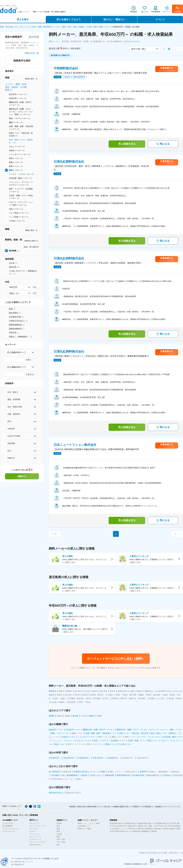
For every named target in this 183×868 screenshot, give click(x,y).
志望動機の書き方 (162, 823)
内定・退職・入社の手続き (153, 826)
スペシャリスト (35, 837)
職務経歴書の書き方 (146, 823)
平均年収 (132, 829)
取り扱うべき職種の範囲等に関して (118, 807)
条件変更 (34, 37)
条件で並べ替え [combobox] (139, 49)
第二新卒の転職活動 (173, 826)
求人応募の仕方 (121, 826)
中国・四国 (61, 839)
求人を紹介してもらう (69, 19)
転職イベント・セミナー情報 (89, 823)
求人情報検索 (7, 826)
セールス (33, 831)
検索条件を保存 (22, 61)
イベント (160, 19)
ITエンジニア (34, 823)
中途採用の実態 (168, 829)
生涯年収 (140, 829)
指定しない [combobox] (15, 293)
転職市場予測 (120, 831)
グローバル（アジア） (38, 842)
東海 (58, 831)
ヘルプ (178, 807)
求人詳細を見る (127, 144)
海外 (58, 845)
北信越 (59, 834)
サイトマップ (169, 807)
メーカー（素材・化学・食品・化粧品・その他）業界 (75, 27)
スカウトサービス (9, 831)
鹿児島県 (47, 27)
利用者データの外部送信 (142, 807)
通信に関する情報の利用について (90, 807)
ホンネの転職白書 (133, 831)
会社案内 (142, 853)
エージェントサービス (11, 829)
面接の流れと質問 (135, 826)
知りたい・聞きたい (114, 19)
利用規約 (73, 807)
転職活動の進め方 (117, 823)
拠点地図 (153, 853)
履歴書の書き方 (131, 823)
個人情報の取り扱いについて (22, 862)
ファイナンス (34, 834)
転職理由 (148, 829)
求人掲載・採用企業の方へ (170, 853)
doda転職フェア (84, 826)
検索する (22, 476)
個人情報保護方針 (18, 864)
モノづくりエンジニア (38, 826)
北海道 (59, 823)
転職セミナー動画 (84, 829)
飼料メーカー (105, 27)
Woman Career (35, 845)
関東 (58, 829)
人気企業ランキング (119, 829)
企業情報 (153, 831)
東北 (58, 826)
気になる (163, 144)
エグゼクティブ (35, 839)
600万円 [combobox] (13, 287)
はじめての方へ (8, 823)
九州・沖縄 (37, 27)
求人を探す (23, 19)
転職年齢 (157, 829)
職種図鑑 (145, 831)
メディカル (34, 829)
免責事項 (159, 807)
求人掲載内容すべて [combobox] (17, 352)
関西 (58, 837)
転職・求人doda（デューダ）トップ (15, 27)
